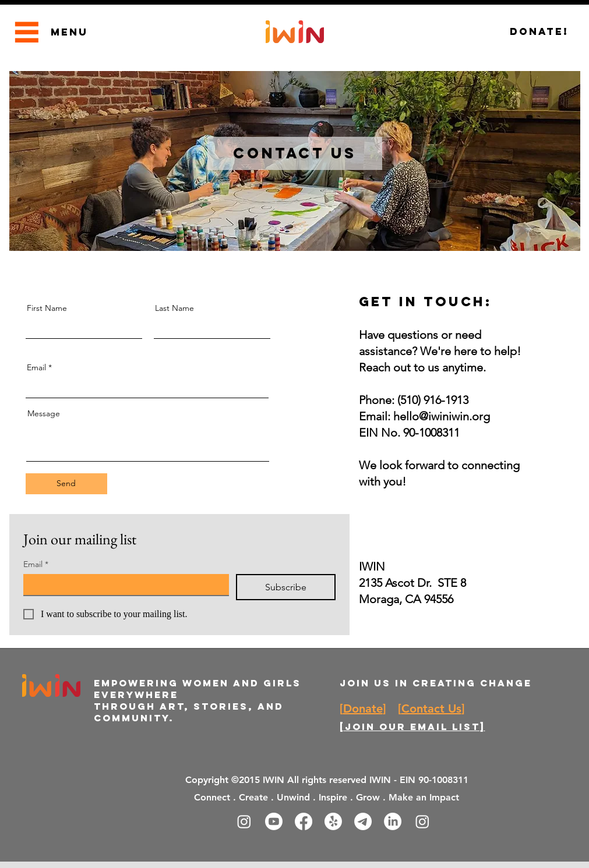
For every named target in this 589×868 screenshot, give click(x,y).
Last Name (174, 308)
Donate (363, 708)
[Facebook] (304, 821)
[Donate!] (539, 32)
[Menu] (27, 32)
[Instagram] (244, 821)
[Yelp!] (333, 821)
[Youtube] (274, 821)
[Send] (66, 484)
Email (36, 367)
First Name (47, 308)
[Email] (123, 584)
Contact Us (431, 708)
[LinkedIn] (393, 821)
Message (44, 413)
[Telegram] (363, 821)
